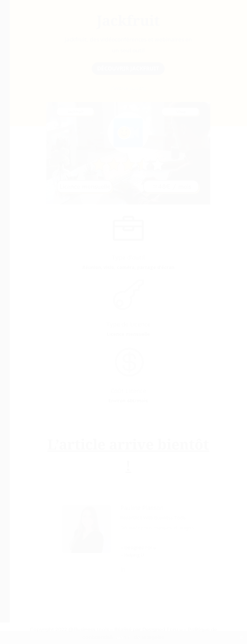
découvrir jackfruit (128, 68)
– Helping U (132, 555)
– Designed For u (138, 547)
